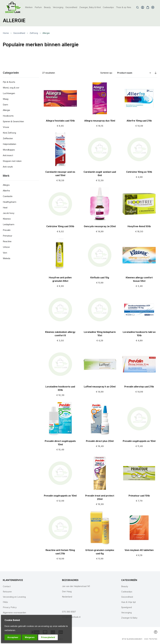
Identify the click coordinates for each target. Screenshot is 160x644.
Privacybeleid (48, 637)
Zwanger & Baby (129, 618)
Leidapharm (9, 224)
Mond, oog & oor (11, 88)
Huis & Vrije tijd (128, 602)
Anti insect (8, 155)
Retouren (7, 592)
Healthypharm (10, 202)
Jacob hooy (9, 213)
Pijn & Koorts (9, 82)
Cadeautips (127, 592)
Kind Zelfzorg (9, 133)
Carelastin (8, 196)
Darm (5, 105)
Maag (6, 99)
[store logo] (13, 7)
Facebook (156, 632)
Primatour (8, 236)
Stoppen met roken (12, 161)
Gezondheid (19, 33)
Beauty (125, 586)
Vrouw (6, 127)
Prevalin (7, 230)
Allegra (6, 185)
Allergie (6, 110)
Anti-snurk (8, 167)
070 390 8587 (69, 612)
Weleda (7, 258)
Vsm (5, 253)
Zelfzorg (34, 33)
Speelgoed (127, 607)
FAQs (5, 602)
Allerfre (6, 191)
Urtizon (6, 247)
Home (6, 33)
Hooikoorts (8, 116)
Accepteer (13, 637)
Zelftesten (8, 138)
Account (143, 7)
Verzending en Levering (14, 597)
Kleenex (7, 219)
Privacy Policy (10, 607)
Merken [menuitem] (29, 7)
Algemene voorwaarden (14, 613)
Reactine (7, 241)
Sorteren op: (106, 73)
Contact (7, 586)
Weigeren (30, 637)
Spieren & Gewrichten (13, 121)
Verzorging (126, 613)
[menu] (78, 7)
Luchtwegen (9, 93)
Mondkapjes (9, 150)
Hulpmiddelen (9, 144)
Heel (5, 208)
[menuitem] (38, 7)
